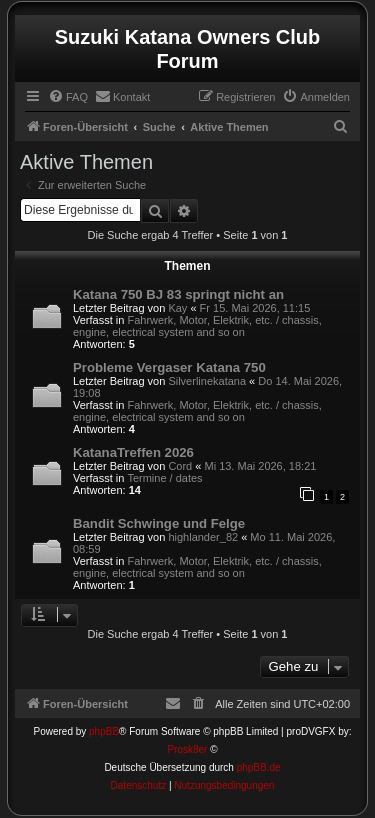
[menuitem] (68, 97)
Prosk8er (187, 749)
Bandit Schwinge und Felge (159, 523)
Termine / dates (164, 478)
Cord (180, 466)
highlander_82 (203, 537)
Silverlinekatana (207, 381)
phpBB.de (259, 767)
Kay (177, 308)
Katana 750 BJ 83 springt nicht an (178, 294)
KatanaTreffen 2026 (133, 452)
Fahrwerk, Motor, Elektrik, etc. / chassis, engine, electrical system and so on (197, 326)
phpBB (104, 731)
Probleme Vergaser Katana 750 (169, 367)
